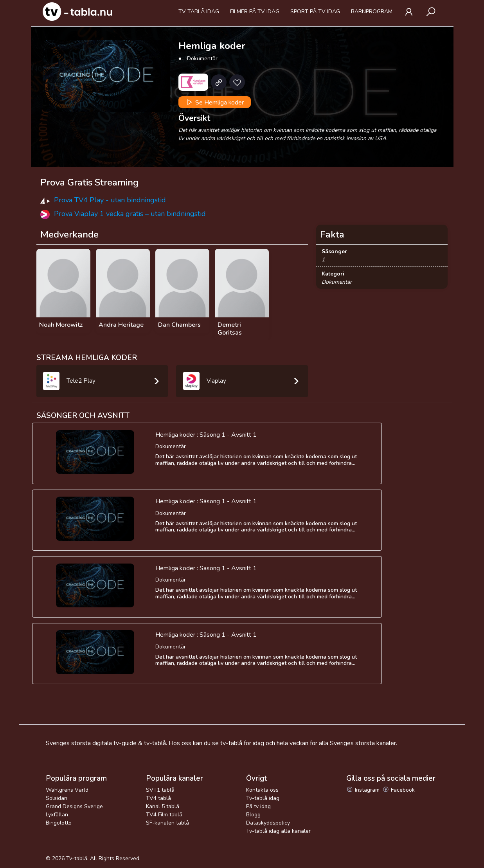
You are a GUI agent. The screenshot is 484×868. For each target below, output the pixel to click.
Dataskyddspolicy (268, 823)
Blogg (253, 815)
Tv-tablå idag (199, 12)
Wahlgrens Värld (67, 790)
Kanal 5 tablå (163, 806)
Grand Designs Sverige (74, 806)
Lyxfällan (57, 815)
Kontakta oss (262, 790)
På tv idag (258, 806)
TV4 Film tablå (164, 815)
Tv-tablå (77, 858)
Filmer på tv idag (255, 12)
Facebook (399, 790)
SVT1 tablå (160, 790)
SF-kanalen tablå (167, 823)
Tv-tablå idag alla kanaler (278, 831)
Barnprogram (372, 12)
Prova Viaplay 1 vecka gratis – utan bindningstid (130, 214)
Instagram (363, 790)
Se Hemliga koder (214, 102)
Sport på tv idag (315, 12)
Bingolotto (59, 823)
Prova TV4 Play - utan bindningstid (110, 200)
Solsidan (57, 798)
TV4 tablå (158, 798)
